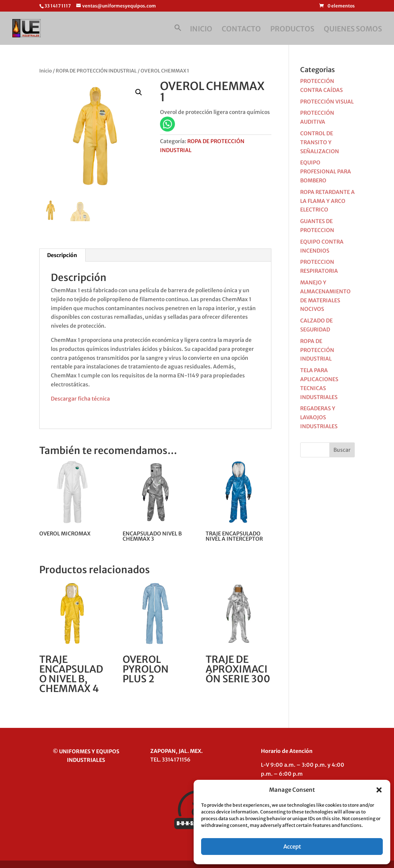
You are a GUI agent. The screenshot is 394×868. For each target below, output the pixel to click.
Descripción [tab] (62, 255)
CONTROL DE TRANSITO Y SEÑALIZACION (320, 142)
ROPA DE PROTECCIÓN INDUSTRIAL (96, 71)
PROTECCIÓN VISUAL (327, 102)
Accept (292, 847)
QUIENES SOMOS (353, 30)
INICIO (201, 30)
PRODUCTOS (292, 30)
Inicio (46, 71)
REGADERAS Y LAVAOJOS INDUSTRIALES (319, 417)
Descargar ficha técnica (80, 399)
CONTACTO (241, 30)
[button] (379, 790)
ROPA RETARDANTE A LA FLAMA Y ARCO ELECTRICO (327, 201)
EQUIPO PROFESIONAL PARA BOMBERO (326, 172)
